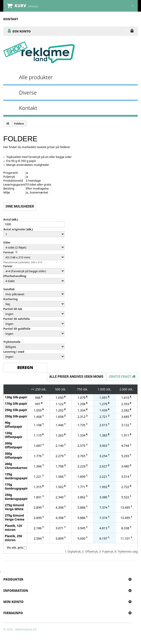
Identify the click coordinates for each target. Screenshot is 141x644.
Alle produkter (36, 77)
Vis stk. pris (15, 547)
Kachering (11, 299)
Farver (8, 266)
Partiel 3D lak (13, 309)
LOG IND (132, 32)
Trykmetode (12, 342)
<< (33, 389)
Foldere (19, 124)
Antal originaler (14, 229)
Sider (7, 242)
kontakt (11, 19)
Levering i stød (14, 352)
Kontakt (28, 108)
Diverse (28, 92)
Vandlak (9, 289)
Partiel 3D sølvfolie (17, 319)
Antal (7, 219)
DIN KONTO (22, 31)
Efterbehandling (15, 276)
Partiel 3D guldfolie (17, 329)
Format (8, 252)
